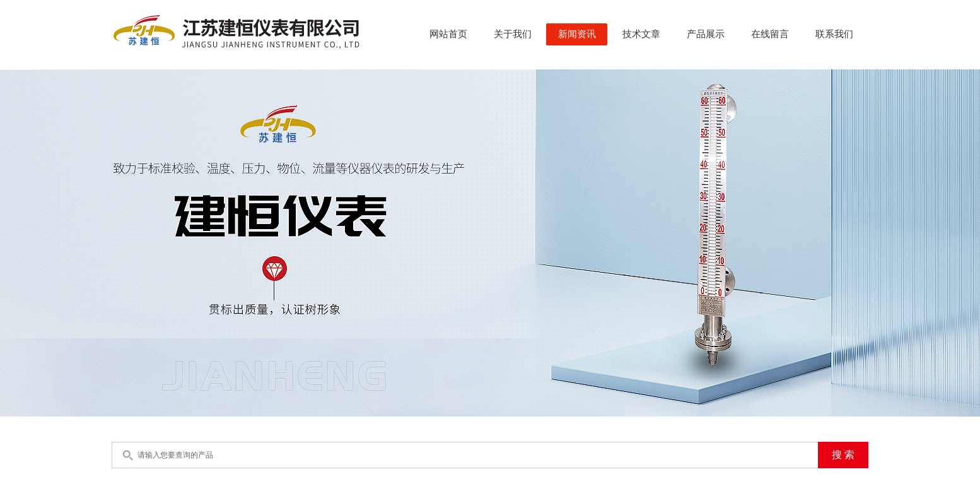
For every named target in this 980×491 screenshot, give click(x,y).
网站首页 (448, 34)
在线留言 (770, 34)
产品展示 (706, 34)
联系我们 (834, 34)
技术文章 (641, 34)
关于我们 (513, 34)
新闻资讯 (577, 34)
